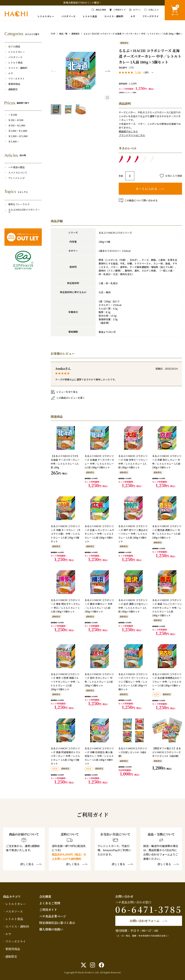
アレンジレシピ (16, 178)
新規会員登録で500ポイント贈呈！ (82, 3)
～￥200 (13, 115)
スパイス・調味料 (114, 16)
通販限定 (13, 89)
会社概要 (45, 896)
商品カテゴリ (12, 896)
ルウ (133, 16)
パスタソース (68, 16)
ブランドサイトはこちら (132, 135)
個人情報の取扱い (51, 929)
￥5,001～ (14, 142)
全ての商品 (14, 47)
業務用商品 (14, 84)
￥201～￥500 (16, 120)
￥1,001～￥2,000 (18, 131)
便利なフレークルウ (19, 204)
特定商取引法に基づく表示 (57, 923)
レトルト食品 (90, 16)
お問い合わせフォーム (145, 921)
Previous (54, 71)
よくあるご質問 (50, 903)
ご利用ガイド (48, 910)
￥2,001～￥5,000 (18, 136)
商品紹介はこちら (128, 131)
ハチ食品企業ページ (53, 916)
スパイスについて (18, 173)
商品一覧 (63, 34)
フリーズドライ (151, 16)
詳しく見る (27, 864)
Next (108, 71)
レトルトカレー (46, 16)
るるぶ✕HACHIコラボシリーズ (24, 211)
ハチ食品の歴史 (17, 167)
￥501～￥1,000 (17, 126)
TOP (53, 34)
